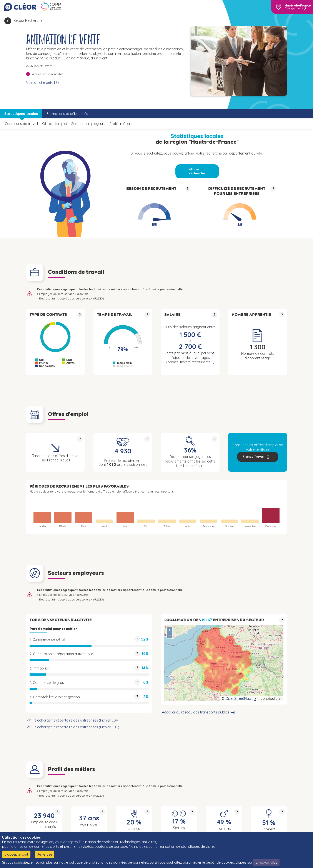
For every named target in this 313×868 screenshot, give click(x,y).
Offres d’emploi (55, 124)
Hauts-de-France (298, 5)
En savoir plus (266, 862)
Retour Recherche (28, 20)
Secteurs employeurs (88, 124)
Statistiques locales (21, 114)
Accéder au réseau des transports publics (196, 712)
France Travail (254, 457)
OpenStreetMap (238, 698)
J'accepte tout (16, 854)
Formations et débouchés (67, 114)
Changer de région (297, 8)
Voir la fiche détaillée (43, 82)
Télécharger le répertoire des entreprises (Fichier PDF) (76, 727)
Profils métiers (121, 124)
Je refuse (45, 854)
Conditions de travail (21, 124)
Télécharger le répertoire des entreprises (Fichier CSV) (76, 720)
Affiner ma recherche (197, 171)
